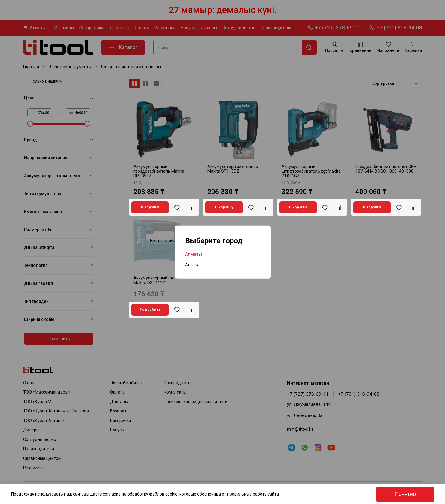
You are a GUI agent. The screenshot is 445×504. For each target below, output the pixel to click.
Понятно (405, 494)
